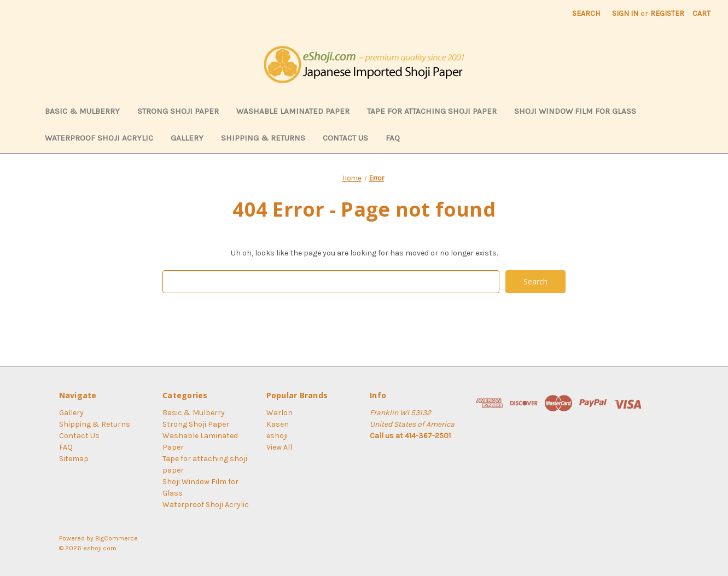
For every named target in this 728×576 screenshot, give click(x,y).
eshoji (277, 436)
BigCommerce (117, 538)
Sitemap (74, 459)
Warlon (279, 413)
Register (667, 13)
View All (279, 447)
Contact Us (345, 138)
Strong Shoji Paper (178, 111)
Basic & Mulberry (82, 111)
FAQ (393, 138)
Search (586, 13)
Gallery (187, 138)
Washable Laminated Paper (293, 111)
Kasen (278, 424)
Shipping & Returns (263, 138)
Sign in (625, 13)
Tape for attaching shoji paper (432, 111)
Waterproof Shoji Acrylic (99, 138)
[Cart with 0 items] (701, 13)
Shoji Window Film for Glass (575, 111)
